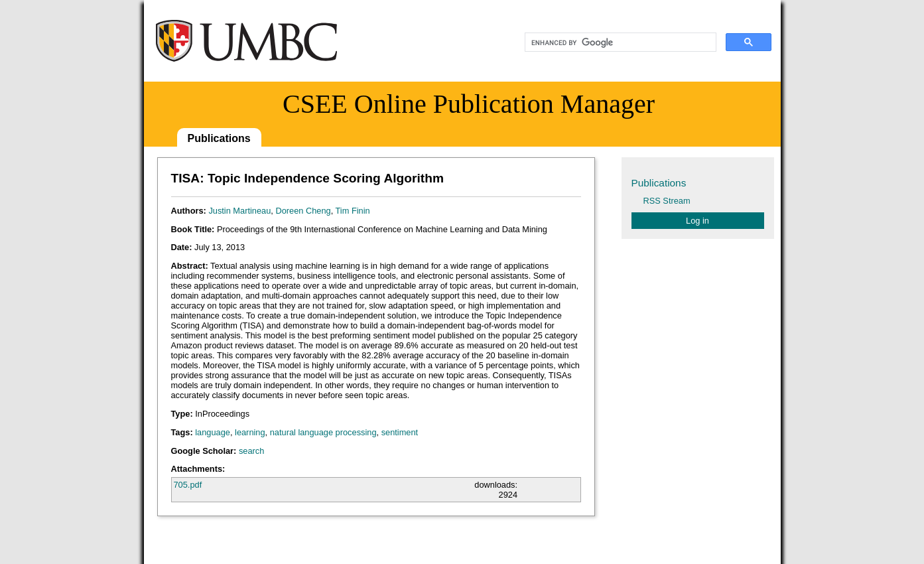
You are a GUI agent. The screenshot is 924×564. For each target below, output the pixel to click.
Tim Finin (353, 211)
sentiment (400, 432)
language (213, 432)
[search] (619, 42)
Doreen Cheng (303, 211)
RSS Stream (667, 201)
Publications (219, 138)
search (251, 451)
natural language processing (323, 432)
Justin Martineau (239, 211)
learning (250, 432)
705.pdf (188, 485)
